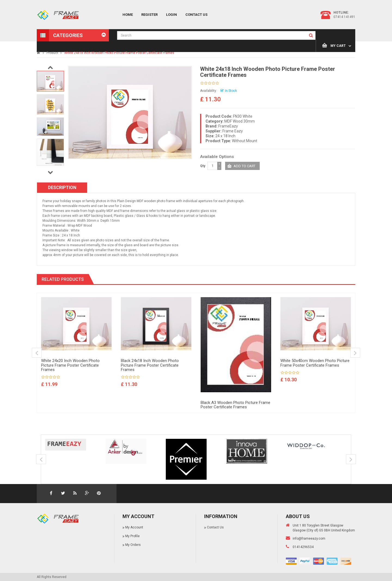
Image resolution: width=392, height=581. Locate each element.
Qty (203, 166)
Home (128, 15)
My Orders (133, 545)
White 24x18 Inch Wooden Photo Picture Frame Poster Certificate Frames (119, 53)
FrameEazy (228, 126)
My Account (134, 527)
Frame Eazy (233, 131)
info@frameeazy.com (309, 539)
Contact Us (196, 15)
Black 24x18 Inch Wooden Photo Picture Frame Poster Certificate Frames (150, 365)
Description (62, 188)
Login (171, 15)
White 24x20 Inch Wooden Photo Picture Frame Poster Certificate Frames (70, 365)
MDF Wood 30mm (240, 121)
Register (149, 15)
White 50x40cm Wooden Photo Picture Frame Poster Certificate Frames (315, 363)
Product (52, 53)
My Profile (132, 536)
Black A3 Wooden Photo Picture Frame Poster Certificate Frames (235, 405)
